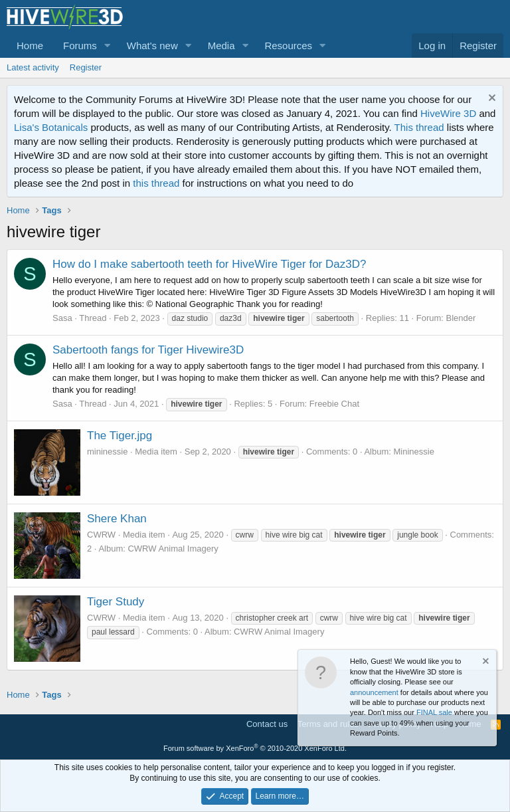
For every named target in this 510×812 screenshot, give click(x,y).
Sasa (62, 318)
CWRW (101, 535)
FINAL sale (434, 712)
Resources (288, 46)
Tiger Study (116, 602)
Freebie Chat (334, 404)
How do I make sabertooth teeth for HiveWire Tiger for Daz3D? (209, 264)
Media (221, 46)
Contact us (267, 724)
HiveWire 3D (448, 113)
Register (86, 67)
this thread (156, 183)
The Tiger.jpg (120, 436)
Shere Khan (117, 519)
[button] (108, 46)
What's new (152, 46)
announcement (374, 692)
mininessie (107, 452)
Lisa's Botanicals (51, 127)
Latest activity (33, 67)
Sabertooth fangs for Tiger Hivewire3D (148, 350)
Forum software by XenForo (255, 748)
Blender (461, 318)
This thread (419, 127)
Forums (80, 46)
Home (30, 46)
